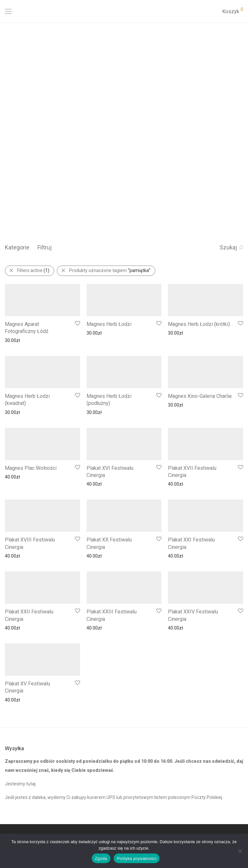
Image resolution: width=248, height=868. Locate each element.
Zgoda (101, 858)
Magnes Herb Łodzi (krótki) (199, 324)
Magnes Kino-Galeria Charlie (200, 396)
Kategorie (17, 247)
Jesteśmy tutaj (20, 784)
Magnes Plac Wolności (31, 468)
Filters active (33, 270)
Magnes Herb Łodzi (109, 324)
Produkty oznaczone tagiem (110, 270)
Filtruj (45, 247)
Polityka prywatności (137, 858)
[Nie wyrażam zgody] (240, 851)
